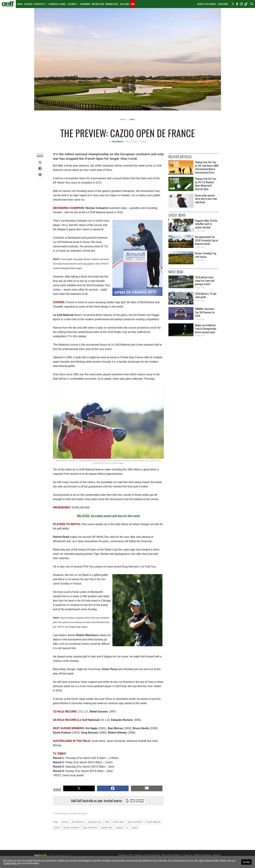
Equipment (85, 4)
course (65, 822)
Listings (72, 4)
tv (128, 828)
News (20, 4)
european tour (95, 822)
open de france (90, 828)
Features (28, 4)
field (107, 822)
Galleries (125, 4)
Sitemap (138, 855)
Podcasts (39, 4)
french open (118, 822)
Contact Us (187, 855)
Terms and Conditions (171, 855)
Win (133, 4)
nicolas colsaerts (71, 828)
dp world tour (78, 822)
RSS (131, 855)
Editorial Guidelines (202, 855)
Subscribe (223, 4)
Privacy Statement (152, 855)
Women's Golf (112, 4)
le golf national (153, 822)
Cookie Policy (10, 863)
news (57, 828)
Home (123, 119)
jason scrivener (135, 822)
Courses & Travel (57, 4)
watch (135, 828)
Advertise (217, 855)
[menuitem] (8, 4)
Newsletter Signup (207, 4)
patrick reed (107, 828)
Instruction (98, 4)
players (120, 828)
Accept (246, 862)
